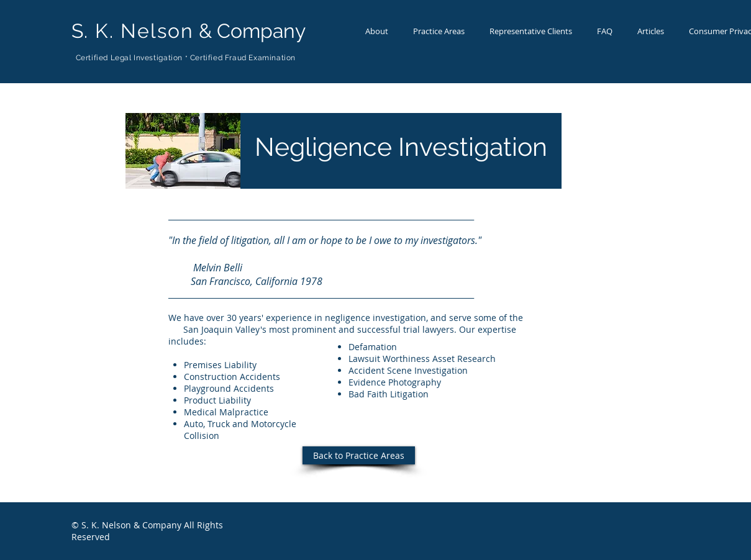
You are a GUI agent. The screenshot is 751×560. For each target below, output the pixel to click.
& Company (189, 31)
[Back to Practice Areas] (359, 455)
